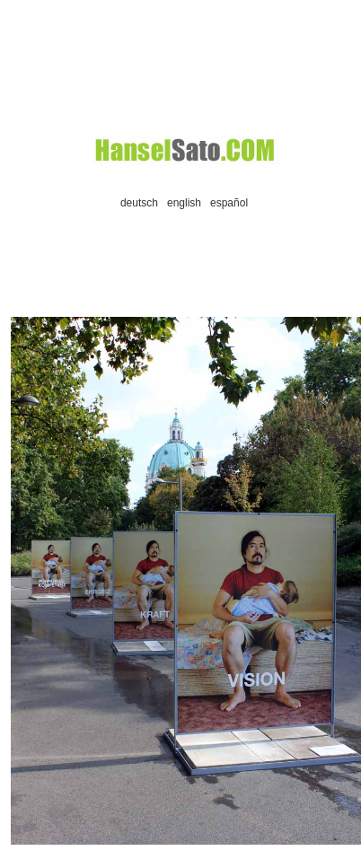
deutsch (139, 203)
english (184, 203)
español (229, 203)
